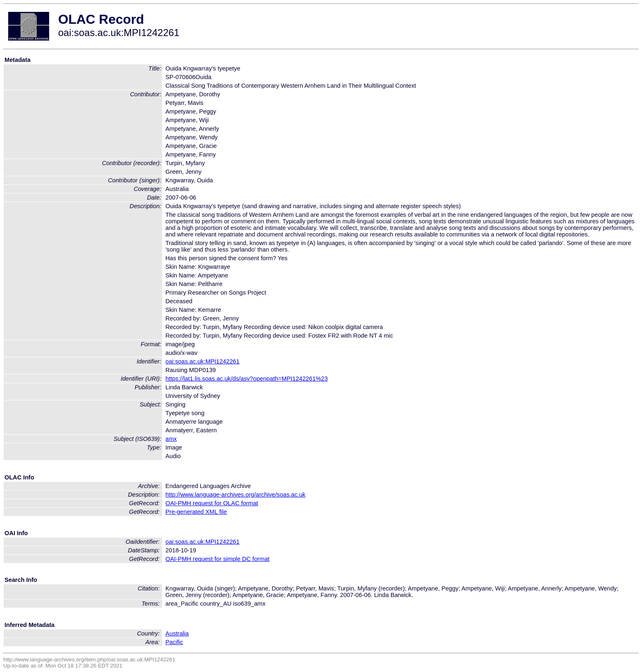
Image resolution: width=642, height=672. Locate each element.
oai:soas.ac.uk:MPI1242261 (202, 361)
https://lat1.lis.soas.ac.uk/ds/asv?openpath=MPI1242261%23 (246, 379)
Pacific (174, 642)
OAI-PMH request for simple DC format (217, 559)
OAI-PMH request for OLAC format (212, 503)
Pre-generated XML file (196, 512)
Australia (177, 633)
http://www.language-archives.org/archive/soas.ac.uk (235, 495)
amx (171, 439)
